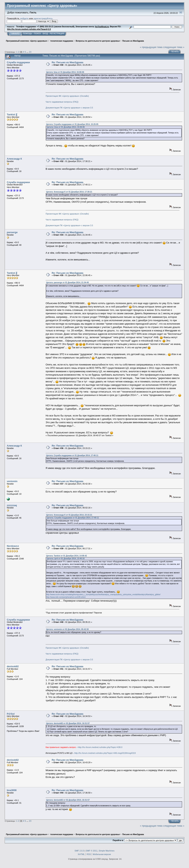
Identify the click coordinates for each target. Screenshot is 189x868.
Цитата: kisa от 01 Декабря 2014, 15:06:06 (65, 72)
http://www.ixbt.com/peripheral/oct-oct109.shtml (66, 597)
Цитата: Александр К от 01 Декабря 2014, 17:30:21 (69, 192)
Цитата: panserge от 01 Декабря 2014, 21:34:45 (67, 283)
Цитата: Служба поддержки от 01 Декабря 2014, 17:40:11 (72, 455)
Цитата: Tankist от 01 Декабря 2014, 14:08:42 (67, 556)
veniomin (12, 481)
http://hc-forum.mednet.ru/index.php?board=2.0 (29, 29)
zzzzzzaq (12, 505)
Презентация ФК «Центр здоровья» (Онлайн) (67, 96)
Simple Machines (107, 851)
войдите (24, 18)
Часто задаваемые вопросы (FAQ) (62, 102)
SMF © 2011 (92, 851)
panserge (12, 232)
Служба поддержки (18, 62)
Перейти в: (118, 840)
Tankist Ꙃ (12, 114)
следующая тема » (174, 47)
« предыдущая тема (151, 47)
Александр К (14, 159)
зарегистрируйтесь (43, 18)
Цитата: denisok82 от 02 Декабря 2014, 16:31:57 (68, 723)
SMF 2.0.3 (79, 851)
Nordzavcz (13, 546)
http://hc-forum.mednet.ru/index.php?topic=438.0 (100, 747)
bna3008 (12, 790)
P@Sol (11, 714)
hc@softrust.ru (102, 27)
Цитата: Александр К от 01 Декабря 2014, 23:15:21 (69, 515)
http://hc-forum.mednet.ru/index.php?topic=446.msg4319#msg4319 (105, 753)
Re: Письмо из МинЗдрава (67, 62)
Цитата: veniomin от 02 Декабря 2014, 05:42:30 (67, 629)
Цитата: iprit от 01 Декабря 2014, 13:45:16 (66, 559)
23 (30, 52)
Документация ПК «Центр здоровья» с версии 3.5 (69, 108)
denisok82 (13, 666)
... (28, 52)
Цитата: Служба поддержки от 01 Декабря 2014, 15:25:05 (72, 124)
